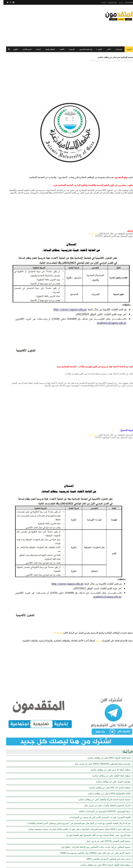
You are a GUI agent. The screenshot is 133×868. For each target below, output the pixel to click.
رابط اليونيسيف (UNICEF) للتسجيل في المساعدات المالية (101, 719)
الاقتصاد (58, 49)
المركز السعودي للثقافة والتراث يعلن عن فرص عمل (104, 713)
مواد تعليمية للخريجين (82, 49)
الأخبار (105, 49)
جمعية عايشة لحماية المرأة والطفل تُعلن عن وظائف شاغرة (101, 707)
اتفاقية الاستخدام (126, 2)
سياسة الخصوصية (109, 2)
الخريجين (68, 49)
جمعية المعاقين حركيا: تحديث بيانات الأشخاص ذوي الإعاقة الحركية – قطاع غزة (92, 761)
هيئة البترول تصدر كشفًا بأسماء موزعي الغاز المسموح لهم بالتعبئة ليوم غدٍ (95, 749)
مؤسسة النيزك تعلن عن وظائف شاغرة (110, 690)
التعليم (97, 49)
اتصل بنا (100, 2)
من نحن (117, 2)
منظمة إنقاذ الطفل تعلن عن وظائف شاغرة (108, 684)
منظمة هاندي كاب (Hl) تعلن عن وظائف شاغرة (106, 696)
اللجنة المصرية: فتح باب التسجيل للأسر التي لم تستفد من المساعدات (96, 725)
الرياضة (35, 49)
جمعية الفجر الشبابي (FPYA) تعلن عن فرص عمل (105, 755)
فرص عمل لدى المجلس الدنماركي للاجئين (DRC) (105, 773)
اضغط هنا (89, 240)
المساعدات (115, 49)
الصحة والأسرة (24, 49)
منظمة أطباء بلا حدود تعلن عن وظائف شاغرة (107, 678)
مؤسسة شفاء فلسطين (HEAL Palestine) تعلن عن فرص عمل (99, 672)
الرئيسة (126, 49)
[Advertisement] (46, 26)
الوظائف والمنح (47, 49)
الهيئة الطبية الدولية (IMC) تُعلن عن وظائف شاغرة (105, 784)
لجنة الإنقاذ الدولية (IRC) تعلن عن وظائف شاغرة (106, 666)
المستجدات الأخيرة (102, 62)
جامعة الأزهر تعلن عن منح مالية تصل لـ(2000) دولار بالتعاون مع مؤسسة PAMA (92, 767)
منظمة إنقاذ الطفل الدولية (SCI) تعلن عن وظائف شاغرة (102, 779)
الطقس (12, 49)
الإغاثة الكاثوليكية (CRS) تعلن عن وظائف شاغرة (106, 701)
